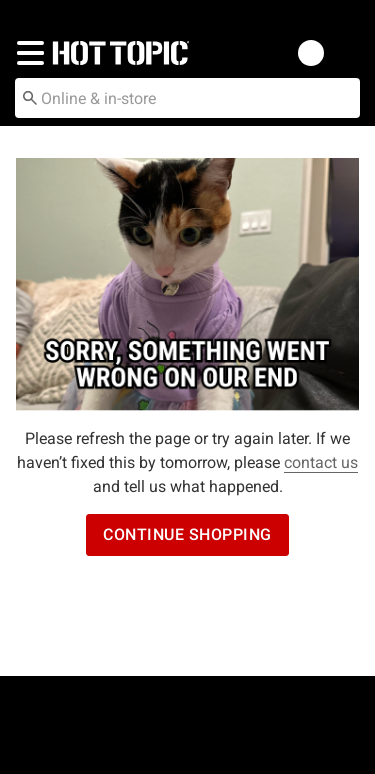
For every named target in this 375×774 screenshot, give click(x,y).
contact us (321, 462)
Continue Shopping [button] (187, 534)
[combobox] (187, 98)
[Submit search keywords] (30, 97)
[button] (26, 53)
